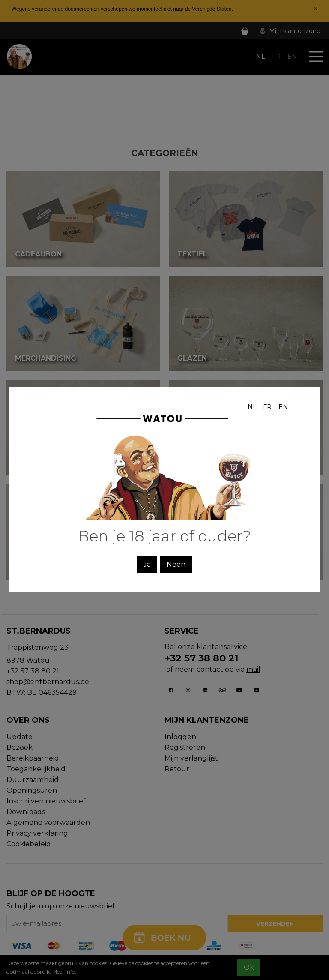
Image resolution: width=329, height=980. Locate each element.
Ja (147, 564)
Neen (176, 564)
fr (267, 407)
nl (252, 407)
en (283, 407)
